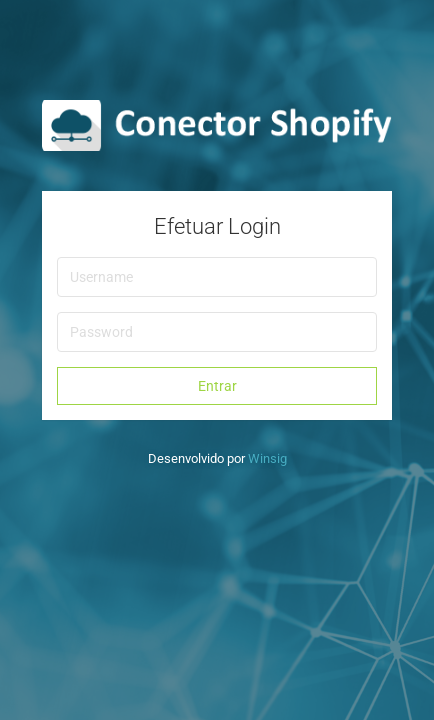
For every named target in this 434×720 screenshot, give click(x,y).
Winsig (267, 458)
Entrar (217, 386)
